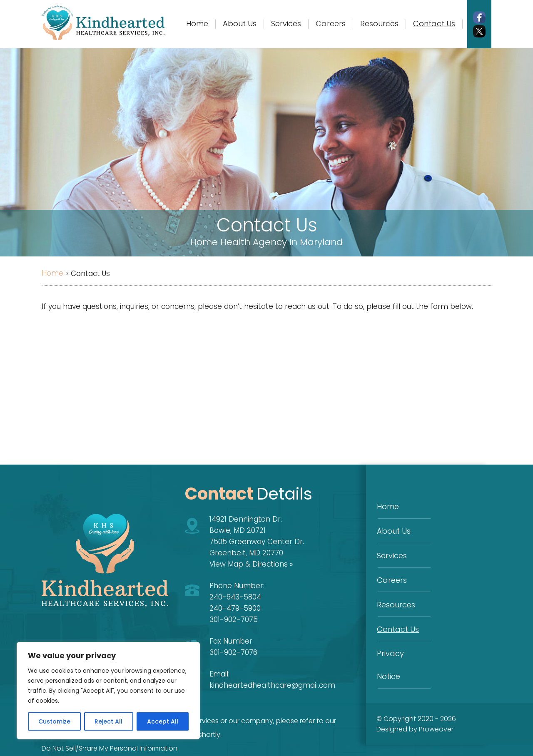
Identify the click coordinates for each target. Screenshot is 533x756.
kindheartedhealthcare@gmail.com (272, 685)
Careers (391, 574)
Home (387, 506)
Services (391, 551)
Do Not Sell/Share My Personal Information (110, 748)
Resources (396, 597)
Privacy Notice (403, 643)
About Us (393, 528)
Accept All (163, 721)
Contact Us (397, 620)
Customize (54, 721)
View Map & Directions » (251, 564)
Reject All (108, 721)
